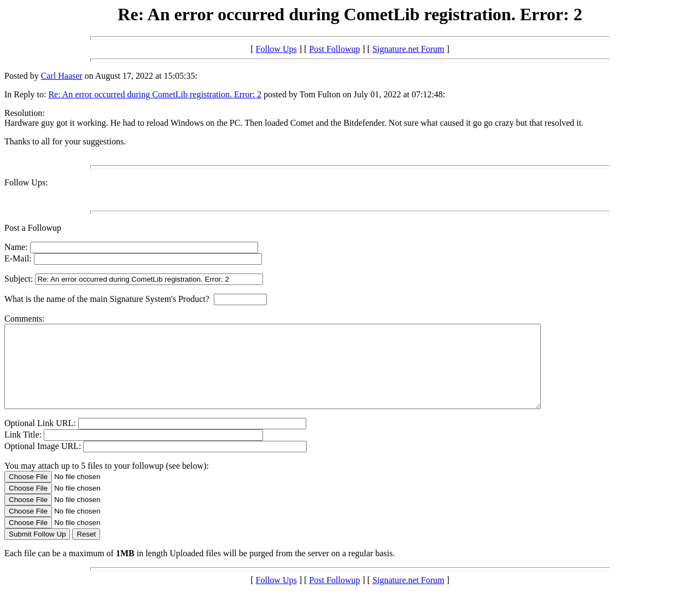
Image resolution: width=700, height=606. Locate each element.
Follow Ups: (26, 182)
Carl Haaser (62, 76)
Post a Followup (33, 228)
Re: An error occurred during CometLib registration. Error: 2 (155, 94)
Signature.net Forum (409, 49)
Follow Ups (276, 49)
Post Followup (334, 49)
